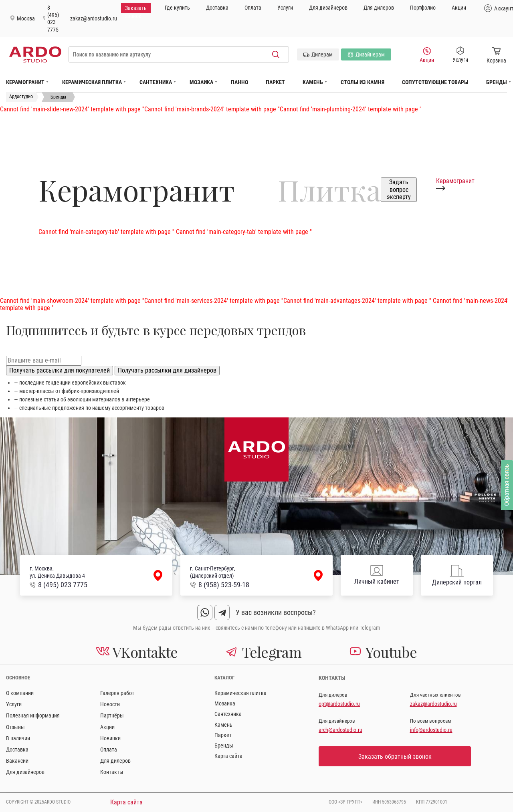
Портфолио (423, 8)
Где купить (177, 8)
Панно (239, 82)
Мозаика (201, 82)
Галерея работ (117, 693)
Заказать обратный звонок (395, 757)
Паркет (275, 82)
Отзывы (15, 727)
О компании (20, 693)
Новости (110, 704)
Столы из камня (363, 82)
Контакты (112, 772)
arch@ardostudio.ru (340, 730)
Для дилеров (379, 8)
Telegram (264, 652)
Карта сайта (228, 756)
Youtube (383, 652)
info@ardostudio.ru (431, 730)
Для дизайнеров (328, 8)
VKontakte (137, 652)
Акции (459, 8)
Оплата (253, 8)
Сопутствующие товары (435, 82)
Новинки (110, 738)
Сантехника (156, 82)
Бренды (497, 82)
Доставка (217, 8)
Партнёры (112, 715)
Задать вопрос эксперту (399, 189)
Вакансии (17, 761)
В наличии (18, 738)
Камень (313, 82)
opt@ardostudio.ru (339, 704)
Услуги (285, 8)
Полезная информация (33, 715)
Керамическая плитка (92, 82)
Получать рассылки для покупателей (60, 370)
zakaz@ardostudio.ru (94, 18)
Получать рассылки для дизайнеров (167, 370)
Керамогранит (25, 82)
